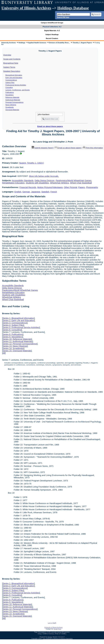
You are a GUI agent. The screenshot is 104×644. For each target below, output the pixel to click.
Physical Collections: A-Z (52, 27)
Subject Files (10, 82)
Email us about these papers (50, 126)
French (54, 192)
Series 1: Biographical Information (18, 318)
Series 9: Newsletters (12, 337)
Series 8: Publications (13, 334)
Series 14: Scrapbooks (13, 348)
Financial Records (28, 187)
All (4, 353)
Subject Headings (52, 34)
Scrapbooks (10, 107)
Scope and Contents (12, 59)
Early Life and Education (14, 78)
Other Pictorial (71, 187)
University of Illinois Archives (26, 8)
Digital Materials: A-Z (52, 31)
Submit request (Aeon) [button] (42, 148)
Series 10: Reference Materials (17, 339)
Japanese (36, 192)
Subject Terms (9, 67)
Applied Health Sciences (37, 43)
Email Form (57, 629)
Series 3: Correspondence (15, 323)
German (26, 192)
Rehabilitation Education (13, 183)
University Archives (8, 43)
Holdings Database (73, 8)
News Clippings (11, 105)
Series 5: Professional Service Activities (21, 327)
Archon (50, 637)
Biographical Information (14, 75)
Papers (82, 187)
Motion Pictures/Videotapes (50, 187)
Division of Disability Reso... (59, 43)
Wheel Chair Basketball (81, 183)
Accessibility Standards (23, 181)
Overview (7, 55)
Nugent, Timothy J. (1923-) (32, 163)
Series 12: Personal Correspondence (20, 344)
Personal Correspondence (15, 102)
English (18, 192)
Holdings (22, 43)
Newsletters (10, 95)
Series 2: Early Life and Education (18, 320)
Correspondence (11, 80)
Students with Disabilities (37, 183)
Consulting (9, 87)
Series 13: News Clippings (15, 346)
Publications (10, 92)
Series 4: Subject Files (13, 325)
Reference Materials (12, 97)
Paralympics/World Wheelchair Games (73, 181)
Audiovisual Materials (13, 100)
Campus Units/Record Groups (52, 23)
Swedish (45, 192)
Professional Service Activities (16, 85)
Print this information (93, 148)
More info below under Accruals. (44, 176)
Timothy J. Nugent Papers (82, 43)
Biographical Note (11, 63)
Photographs (92, 187)
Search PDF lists (63, 17)
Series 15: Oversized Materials (17, 351)
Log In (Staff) (52, 623)
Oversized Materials (12, 110)
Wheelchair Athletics (60, 183)
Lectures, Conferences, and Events (18, 90)
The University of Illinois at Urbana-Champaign (58, 639)
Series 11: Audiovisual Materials (17, 341)
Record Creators (52, 38)
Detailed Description (12, 71)
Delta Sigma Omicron (45, 181)
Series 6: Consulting (12, 330)
